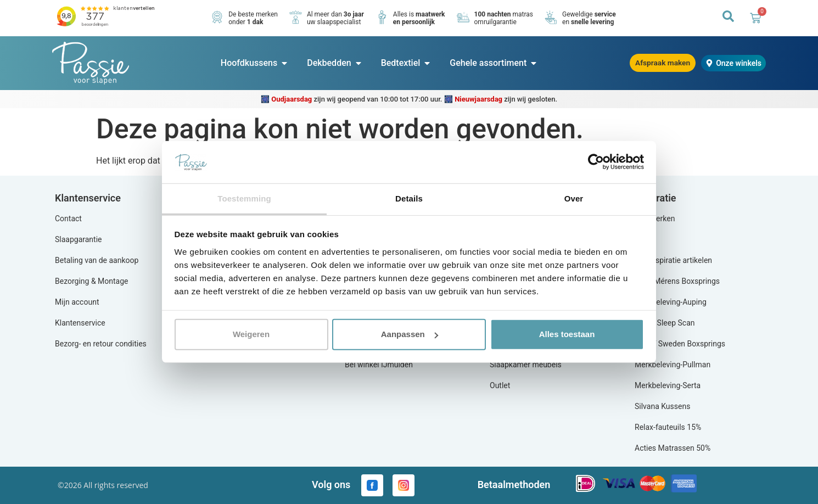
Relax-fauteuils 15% (668, 427)
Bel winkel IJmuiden (379, 365)
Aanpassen (410, 334)
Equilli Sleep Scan (665, 323)
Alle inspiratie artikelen (673, 260)
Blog (642, 239)
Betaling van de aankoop (97, 260)
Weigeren (251, 334)
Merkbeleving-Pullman (673, 365)
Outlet (500, 385)
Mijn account (77, 302)
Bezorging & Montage (92, 281)
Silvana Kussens (662, 406)
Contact (68, 219)
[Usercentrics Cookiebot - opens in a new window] (596, 162)
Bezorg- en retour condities (101, 344)
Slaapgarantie (79, 239)
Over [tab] (574, 198)
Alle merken (655, 219)
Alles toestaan (567, 334)
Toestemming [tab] (244, 198)
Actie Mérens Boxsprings (677, 281)
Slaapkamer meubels (526, 365)
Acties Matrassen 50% (673, 448)
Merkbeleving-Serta (668, 385)
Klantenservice (80, 323)
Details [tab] (409, 198)
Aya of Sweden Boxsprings (680, 344)
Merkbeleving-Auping (671, 302)
